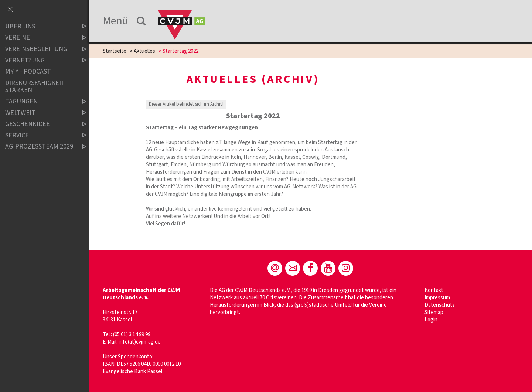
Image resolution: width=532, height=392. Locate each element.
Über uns (40, 26)
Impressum (437, 298)
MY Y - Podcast (28, 71)
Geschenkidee (40, 124)
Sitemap (434, 312)
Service (40, 135)
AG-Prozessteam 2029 (40, 147)
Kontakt (434, 290)
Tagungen (40, 101)
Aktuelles (144, 51)
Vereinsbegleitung (40, 49)
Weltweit (40, 113)
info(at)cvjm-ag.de (140, 342)
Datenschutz (440, 305)
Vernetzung (40, 60)
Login (431, 320)
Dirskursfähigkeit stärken (35, 87)
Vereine (40, 38)
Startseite (115, 51)
